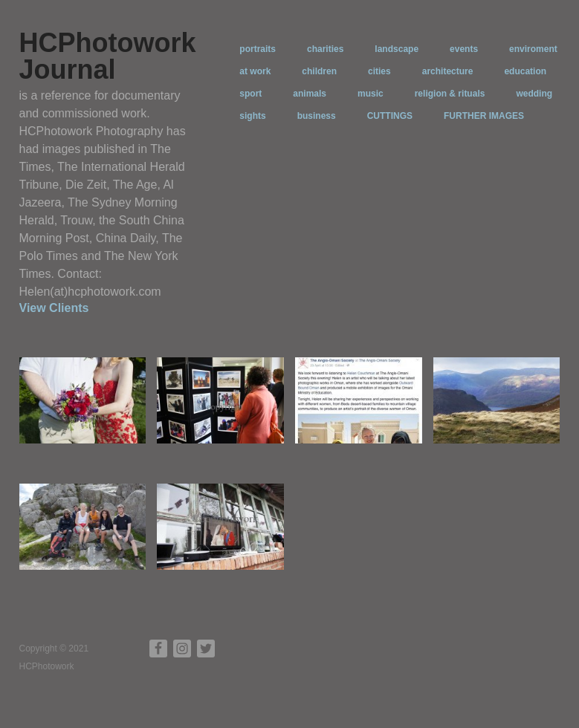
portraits (258, 49)
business (317, 116)
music (371, 94)
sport (250, 94)
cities (379, 71)
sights (252, 116)
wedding (534, 94)
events (464, 49)
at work (255, 71)
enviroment (533, 49)
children (319, 71)
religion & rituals (450, 94)
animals (310, 94)
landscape (397, 49)
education (525, 71)
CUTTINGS (390, 116)
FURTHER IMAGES (484, 116)
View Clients (54, 308)
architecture (448, 71)
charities (325, 49)
